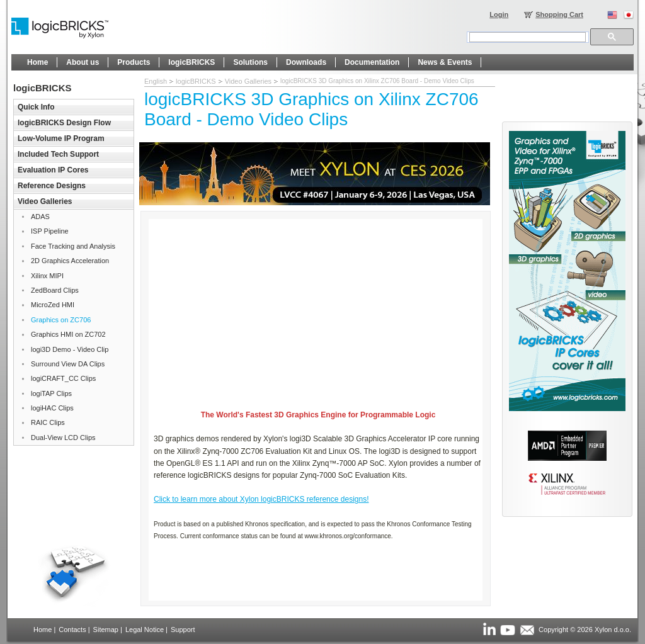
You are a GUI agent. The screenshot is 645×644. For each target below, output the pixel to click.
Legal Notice (145, 630)
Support (183, 630)
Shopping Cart (559, 14)
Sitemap (106, 630)
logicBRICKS (196, 81)
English (156, 81)
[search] (528, 37)
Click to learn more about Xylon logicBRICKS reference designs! (261, 499)
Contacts (72, 630)
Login (499, 14)
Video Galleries (248, 81)
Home (43, 630)
